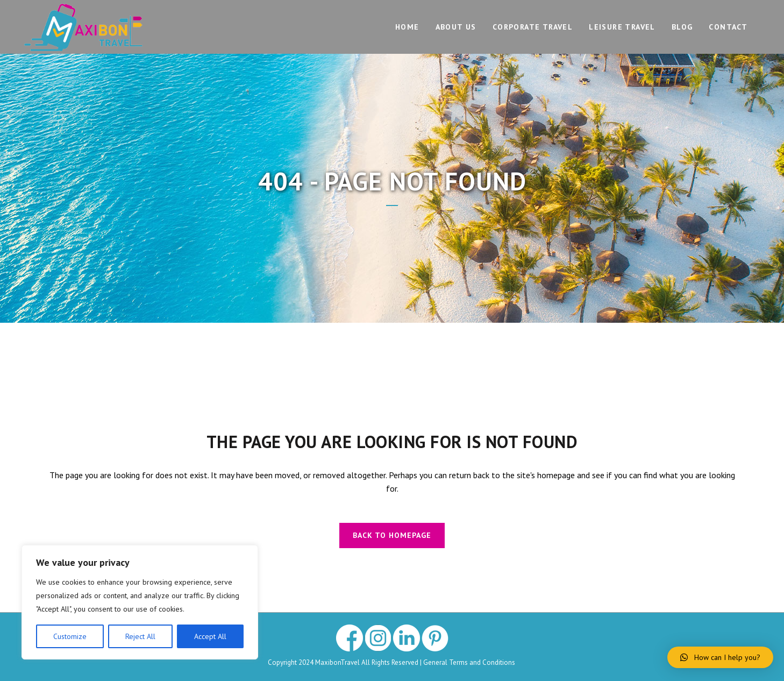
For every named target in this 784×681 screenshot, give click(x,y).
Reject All (140, 636)
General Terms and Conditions (470, 662)
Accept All (210, 636)
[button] (720, 657)
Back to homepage (392, 535)
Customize (70, 636)
